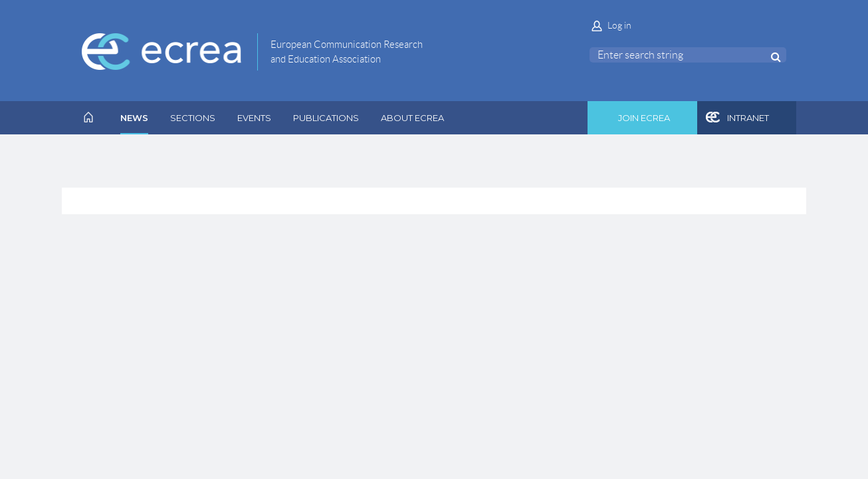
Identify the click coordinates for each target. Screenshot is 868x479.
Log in (619, 25)
